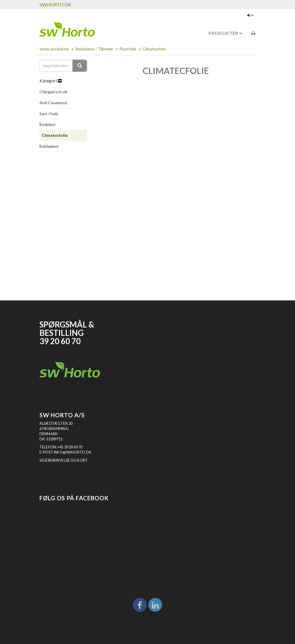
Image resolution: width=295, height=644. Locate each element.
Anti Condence (53, 103)
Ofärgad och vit (53, 92)
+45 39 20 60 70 (70, 447)
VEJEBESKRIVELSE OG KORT (64, 460)
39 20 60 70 (60, 341)
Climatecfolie (154, 49)
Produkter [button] (225, 33)
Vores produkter (54, 49)
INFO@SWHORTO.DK (73, 452)
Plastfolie (128, 49)
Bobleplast (49, 146)
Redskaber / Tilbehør (94, 49)
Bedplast (48, 124)
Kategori (51, 81)
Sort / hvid (49, 114)
